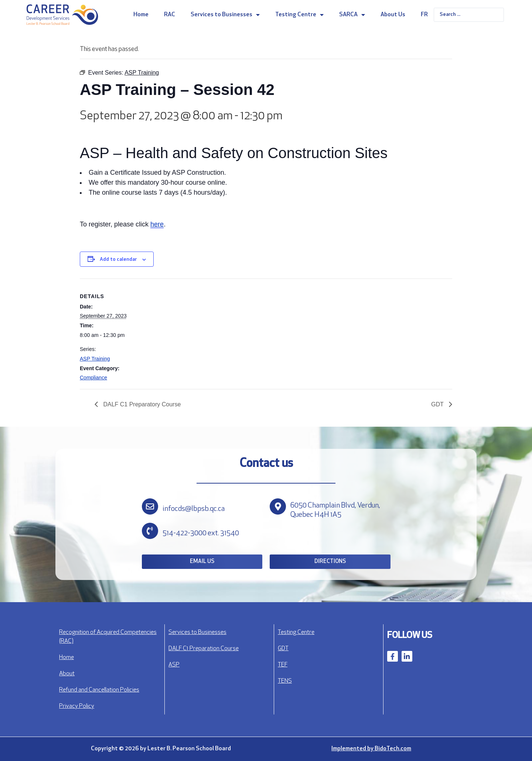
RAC (170, 15)
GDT (438, 404)
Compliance (93, 378)
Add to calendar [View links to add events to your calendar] (118, 260)
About (67, 674)
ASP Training (95, 359)
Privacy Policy (77, 706)
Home (141, 15)
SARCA (352, 15)
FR (424, 15)
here (157, 224)
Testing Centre (299, 15)
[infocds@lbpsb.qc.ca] (150, 506)
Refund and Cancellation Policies (99, 690)
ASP (174, 665)
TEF (283, 665)
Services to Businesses (225, 15)
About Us (393, 15)
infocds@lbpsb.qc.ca (194, 509)
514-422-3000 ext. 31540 (201, 533)
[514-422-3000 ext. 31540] (150, 531)
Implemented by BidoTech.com (371, 749)
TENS (285, 681)
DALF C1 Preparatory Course (141, 404)
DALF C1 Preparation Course (204, 649)
